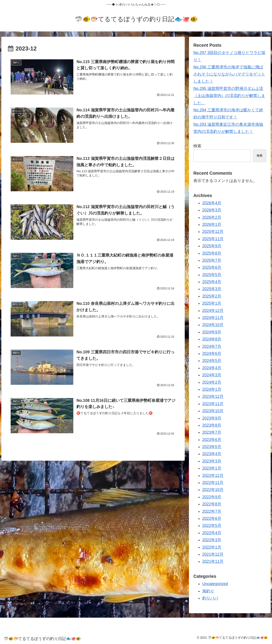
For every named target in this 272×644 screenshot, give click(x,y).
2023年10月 (213, 411)
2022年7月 (212, 511)
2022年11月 (213, 483)
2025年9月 (212, 246)
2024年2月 (212, 382)
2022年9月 (212, 497)
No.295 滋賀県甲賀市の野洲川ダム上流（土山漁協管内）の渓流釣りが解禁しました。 (229, 96)
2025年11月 (213, 239)
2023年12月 (213, 396)
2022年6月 (212, 518)
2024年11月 (213, 318)
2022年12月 (213, 476)
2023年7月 (212, 432)
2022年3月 (212, 540)
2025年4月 (212, 282)
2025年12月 (213, 232)
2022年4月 (212, 533)
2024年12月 (213, 311)
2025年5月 (212, 275)
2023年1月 (212, 468)
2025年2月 (212, 296)
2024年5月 (212, 361)
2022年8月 (212, 504)
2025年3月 (212, 289)
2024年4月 (212, 368)
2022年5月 (212, 526)
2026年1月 (212, 224)
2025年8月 (212, 253)
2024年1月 (212, 389)
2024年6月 (212, 354)
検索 (197, 146)
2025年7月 (212, 260)
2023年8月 (212, 425)
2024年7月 (212, 346)
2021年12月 (213, 554)
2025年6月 (212, 267)
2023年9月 (212, 418)
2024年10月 (213, 325)
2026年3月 (212, 210)
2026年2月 (212, 217)
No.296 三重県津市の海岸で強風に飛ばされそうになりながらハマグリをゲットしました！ (229, 74)
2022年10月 (213, 490)
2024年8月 (212, 339)
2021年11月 (213, 561)
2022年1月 (212, 547)
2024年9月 (212, 332)
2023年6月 (212, 440)
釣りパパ (210, 598)
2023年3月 (212, 461)
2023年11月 (213, 404)
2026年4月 (212, 203)
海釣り (208, 591)
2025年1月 (212, 303)
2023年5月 (212, 447)
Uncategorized (215, 584)
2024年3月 (212, 375)
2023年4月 (212, 454)
